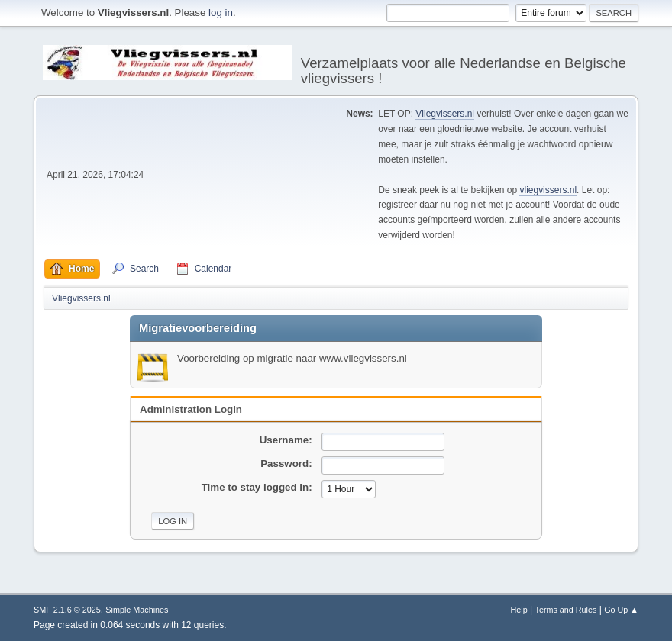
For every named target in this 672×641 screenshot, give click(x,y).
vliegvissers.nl (548, 190)
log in (221, 13)
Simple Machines (137, 610)
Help (519, 610)
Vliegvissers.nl (445, 114)
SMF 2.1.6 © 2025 (67, 610)
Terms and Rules (566, 610)
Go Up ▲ (621, 610)
